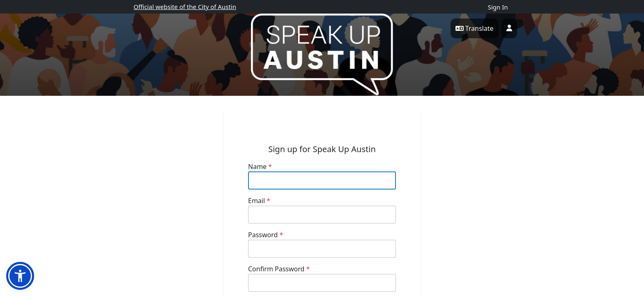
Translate (475, 28)
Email (259, 201)
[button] (20, 276)
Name (260, 166)
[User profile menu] (509, 28)
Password (266, 235)
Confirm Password (279, 269)
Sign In (498, 7)
